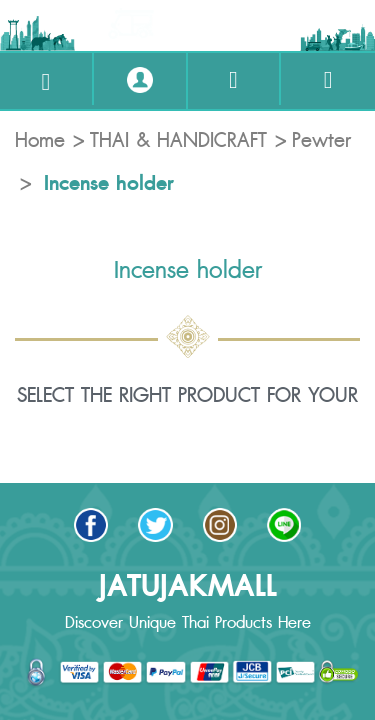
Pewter (321, 141)
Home (40, 141)
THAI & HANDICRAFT (178, 141)
